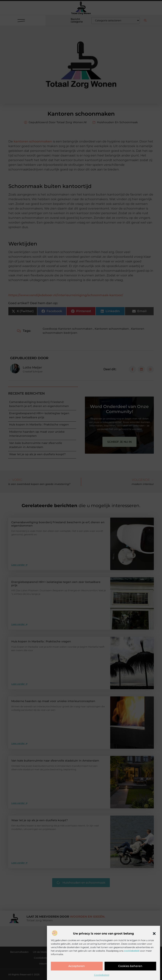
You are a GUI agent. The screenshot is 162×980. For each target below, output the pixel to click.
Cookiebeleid (102, 975)
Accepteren (77, 966)
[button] (154, 934)
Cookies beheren (130, 966)
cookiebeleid (132, 951)
